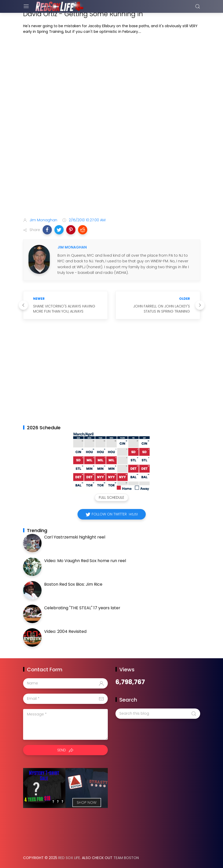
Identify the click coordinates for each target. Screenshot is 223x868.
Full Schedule (112, 497)
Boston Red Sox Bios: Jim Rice (73, 584)
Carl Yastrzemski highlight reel (75, 537)
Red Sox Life (69, 858)
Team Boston (126, 858)
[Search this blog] (158, 714)
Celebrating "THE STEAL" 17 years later (82, 608)
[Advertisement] (112, 173)
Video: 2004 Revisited (65, 631)
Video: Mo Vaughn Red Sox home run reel (85, 561)
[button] (47, 230)
